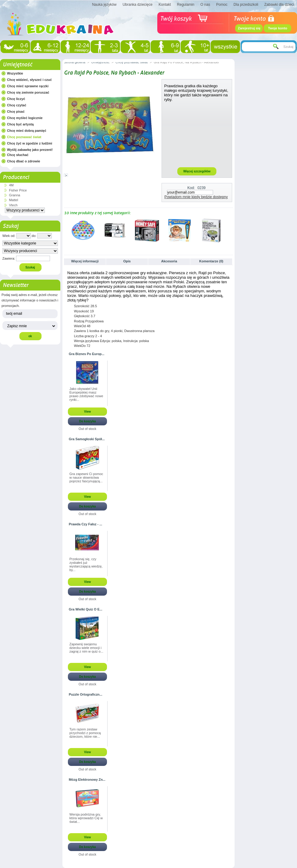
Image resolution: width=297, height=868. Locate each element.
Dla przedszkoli (246, 5)
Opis (127, 261)
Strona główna (75, 62)
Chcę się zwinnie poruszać (28, 92)
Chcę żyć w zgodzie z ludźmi (30, 143)
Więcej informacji (85, 261)
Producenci (16, 177)
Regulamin (186, 5)
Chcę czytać (17, 105)
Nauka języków (104, 5)
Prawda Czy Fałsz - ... (85, 524)
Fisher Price (18, 190)
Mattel (14, 200)
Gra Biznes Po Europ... (87, 354)
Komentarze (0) (211, 261)
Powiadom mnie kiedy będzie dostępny (196, 197)
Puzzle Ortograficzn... (86, 694)
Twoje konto (277, 28)
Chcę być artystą (20, 124)
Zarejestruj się (249, 28)
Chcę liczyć (16, 99)
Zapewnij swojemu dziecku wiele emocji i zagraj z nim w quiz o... (86, 648)
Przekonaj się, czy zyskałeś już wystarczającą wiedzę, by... (86, 564)
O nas (205, 5)
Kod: (191, 188)
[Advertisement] (197, 134)
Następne (230, 230)
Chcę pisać (16, 111)
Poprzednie (65, 230)
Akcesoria (169, 261)
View (87, 412)
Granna (15, 195)
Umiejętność (17, 65)
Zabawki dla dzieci (279, 5)
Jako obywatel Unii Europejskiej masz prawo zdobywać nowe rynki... (86, 394)
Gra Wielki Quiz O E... (86, 609)
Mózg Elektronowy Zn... (87, 780)
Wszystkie (15, 73)
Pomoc (222, 5)
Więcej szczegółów (197, 171)
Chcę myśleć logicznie (25, 118)
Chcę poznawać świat (24, 137)
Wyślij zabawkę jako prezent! (30, 150)
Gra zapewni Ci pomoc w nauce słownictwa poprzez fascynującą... (86, 477)
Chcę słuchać (18, 155)
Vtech (13, 205)
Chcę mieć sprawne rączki (28, 86)
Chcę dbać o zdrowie (23, 161)
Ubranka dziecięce (137, 5)
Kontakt (165, 5)
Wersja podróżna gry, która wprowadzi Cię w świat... (86, 818)
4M (11, 185)
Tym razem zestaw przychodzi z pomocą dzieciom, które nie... (85, 733)
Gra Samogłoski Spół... (87, 439)
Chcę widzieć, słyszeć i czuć (29, 80)
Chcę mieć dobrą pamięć (27, 131)
